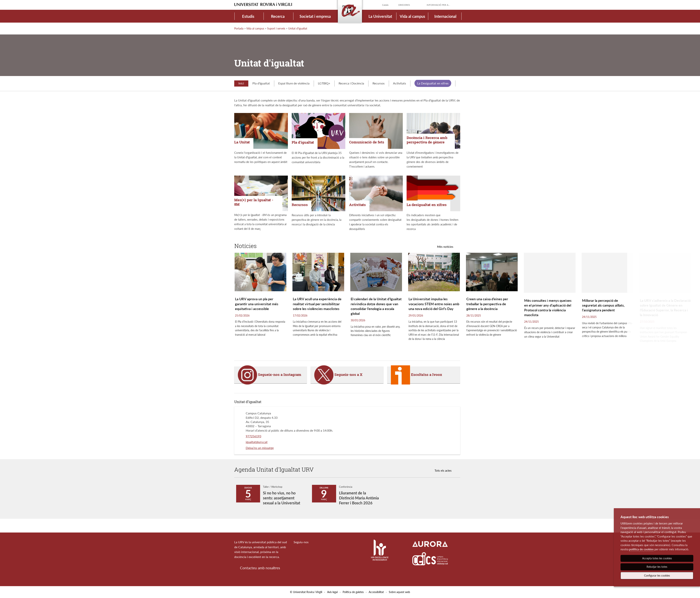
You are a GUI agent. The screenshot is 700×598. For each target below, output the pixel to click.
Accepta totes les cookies (657, 558)
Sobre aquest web (399, 592)
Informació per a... (438, 5)
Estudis (248, 16)
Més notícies (445, 247)
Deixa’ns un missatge (260, 448)
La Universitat (380, 16)
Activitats (400, 83)
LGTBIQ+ (324, 83)
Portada (239, 28)
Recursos (379, 83)
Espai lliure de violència (294, 83)
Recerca (278, 16)
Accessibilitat (376, 592)
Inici (241, 83)
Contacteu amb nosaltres (260, 568)
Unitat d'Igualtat (298, 28)
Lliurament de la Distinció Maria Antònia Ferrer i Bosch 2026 (359, 498)
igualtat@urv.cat (257, 442)
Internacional (445, 16)
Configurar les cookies (657, 576)
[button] (662, 305)
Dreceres (404, 5)
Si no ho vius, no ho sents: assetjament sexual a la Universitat (282, 498)
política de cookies (641, 549)
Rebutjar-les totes (657, 567)
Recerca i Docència (351, 83)
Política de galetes (353, 592)
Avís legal (332, 592)
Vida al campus (412, 16)
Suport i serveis (276, 28)
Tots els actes (443, 470)
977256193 (253, 436)
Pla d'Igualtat (261, 83)
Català (385, 5)
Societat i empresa (315, 16)
